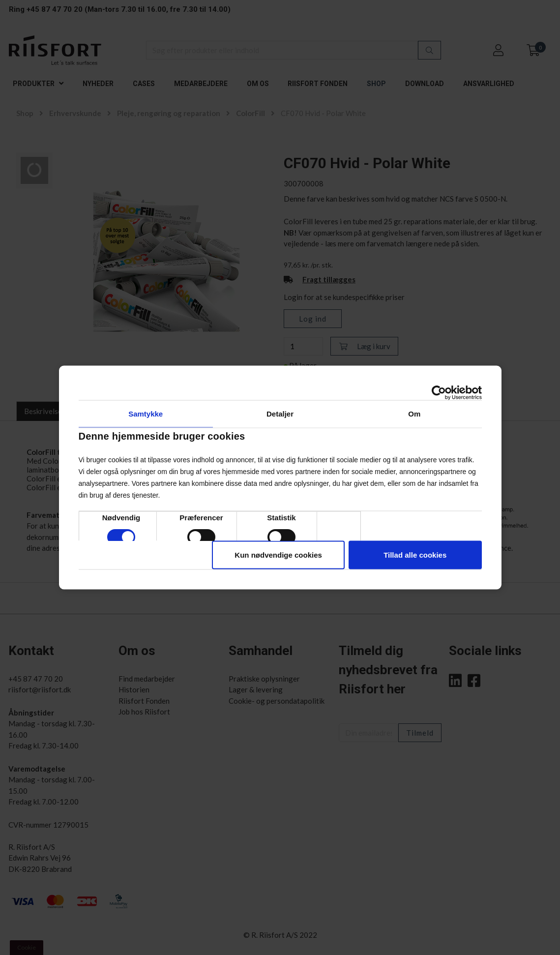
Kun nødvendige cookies (278, 555)
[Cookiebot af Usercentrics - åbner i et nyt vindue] (439, 393)
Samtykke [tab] (146, 414)
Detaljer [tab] (280, 414)
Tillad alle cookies (415, 555)
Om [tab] (414, 414)
